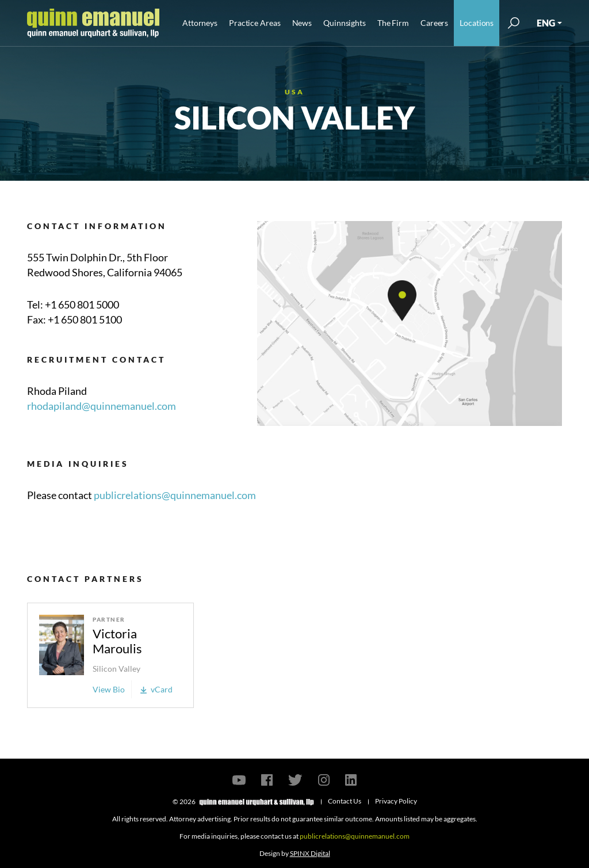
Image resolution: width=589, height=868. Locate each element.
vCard (156, 689)
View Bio (109, 689)
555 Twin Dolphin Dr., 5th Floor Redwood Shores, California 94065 (105, 265)
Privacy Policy (396, 801)
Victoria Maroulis (117, 641)
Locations (477, 23)
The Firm (393, 23)
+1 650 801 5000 (82, 304)
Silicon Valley (116, 669)
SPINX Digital (310, 853)
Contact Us (345, 801)
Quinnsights (345, 23)
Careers (434, 23)
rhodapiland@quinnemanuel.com (102, 406)
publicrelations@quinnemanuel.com (175, 495)
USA (294, 92)
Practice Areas (255, 23)
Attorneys (200, 23)
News (302, 23)
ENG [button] (546, 23)
